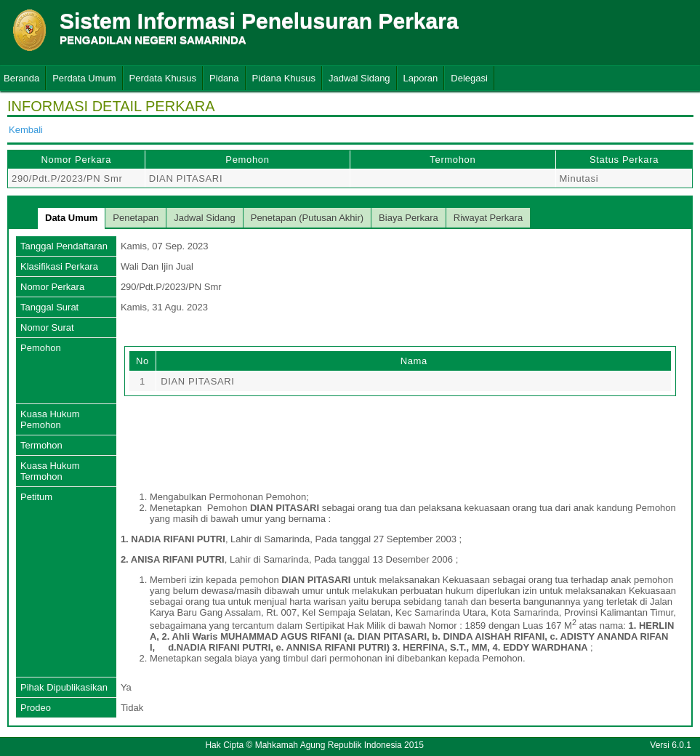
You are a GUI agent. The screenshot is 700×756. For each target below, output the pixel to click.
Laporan (421, 78)
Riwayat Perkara (488, 218)
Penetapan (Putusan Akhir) (307, 218)
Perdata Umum (84, 78)
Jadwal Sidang (359, 78)
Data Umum (71, 218)
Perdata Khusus (163, 78)
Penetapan (136, 218)
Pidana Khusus (284, 78)
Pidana (224, 78)
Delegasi (469, 78)
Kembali (26, 130)
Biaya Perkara (409, 218)
